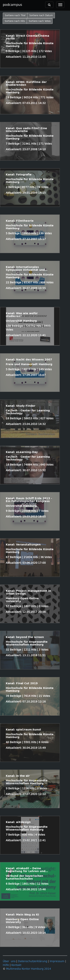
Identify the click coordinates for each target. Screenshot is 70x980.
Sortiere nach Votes (40, 21)
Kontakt (16, 965)
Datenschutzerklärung (33, 961)
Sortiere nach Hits (15, 21)
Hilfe (6, 965)
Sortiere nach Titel (15, 15)
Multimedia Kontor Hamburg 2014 (29, 969)
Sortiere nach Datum (41, 15)
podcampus (12, 5)
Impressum (57, 961)
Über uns (9, 961)
